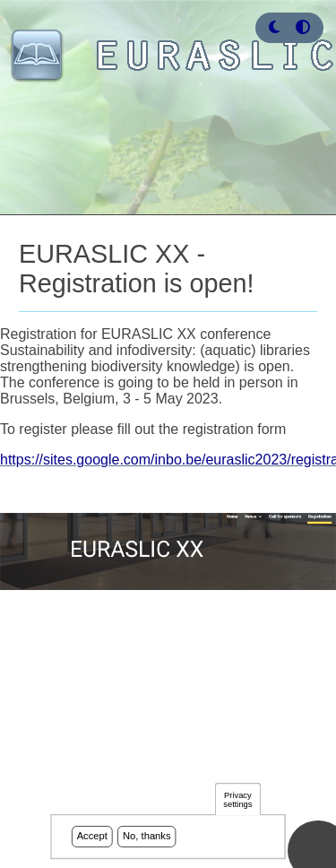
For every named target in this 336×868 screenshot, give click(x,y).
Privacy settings (237, 801)
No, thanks (147, 838)
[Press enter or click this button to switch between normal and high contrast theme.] (303, 27)
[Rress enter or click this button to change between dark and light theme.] (276, 27)
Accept (92, 838)
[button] (274, 27)
